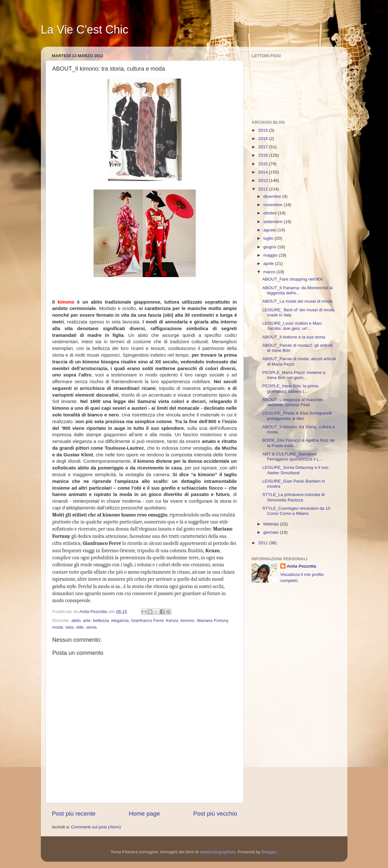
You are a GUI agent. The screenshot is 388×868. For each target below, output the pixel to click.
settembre (274, 222)
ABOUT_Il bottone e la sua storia (294, 337)
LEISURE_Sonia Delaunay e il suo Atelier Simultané (295, 470)
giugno (270, 247)
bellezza (101, 620)
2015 (263, 164)
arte (87, 620)
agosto (270, 230)
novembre (274, 205)
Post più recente (74, 814)
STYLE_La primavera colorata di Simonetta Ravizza (293, 497)
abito (76, 620)
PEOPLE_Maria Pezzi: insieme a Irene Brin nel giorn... (294, 375)
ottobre (271, 213)
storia (91, 627)
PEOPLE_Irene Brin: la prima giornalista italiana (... (290, 388)
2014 (263, 172)
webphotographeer (217, 852)
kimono (188, 620)
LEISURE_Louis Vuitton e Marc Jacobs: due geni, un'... (292, 326)
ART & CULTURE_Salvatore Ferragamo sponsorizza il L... (292, 457)
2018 (263, 139)
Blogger (269, 852)
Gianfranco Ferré (148, 620)
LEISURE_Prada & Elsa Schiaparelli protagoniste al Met (297, 416)
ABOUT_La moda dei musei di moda (297, 301)
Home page (144, 814)
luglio (269, 238)
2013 (263, 180)
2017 (263, 147)
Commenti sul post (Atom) (96, 827)
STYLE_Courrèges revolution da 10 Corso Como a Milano (296, 511)
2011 (263, 543)
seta (70, 627)
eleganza (120, 620)
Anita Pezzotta (301, 566)
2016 (263, 155)
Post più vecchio (215, 814)
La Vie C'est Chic (85, 30)
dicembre (273, 196)
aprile (269, 263)
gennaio (272, 532)
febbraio (272, 524)
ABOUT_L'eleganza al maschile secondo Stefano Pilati (293, 402)
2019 (263, 130)
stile (80, 627)
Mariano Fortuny (213, 620)
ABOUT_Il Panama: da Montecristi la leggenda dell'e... (297, 290)
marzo (270, 272)
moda (58, 627)
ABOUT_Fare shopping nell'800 (293, 279)
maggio (271, 255)
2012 (263, 189)
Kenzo (172, 620)
